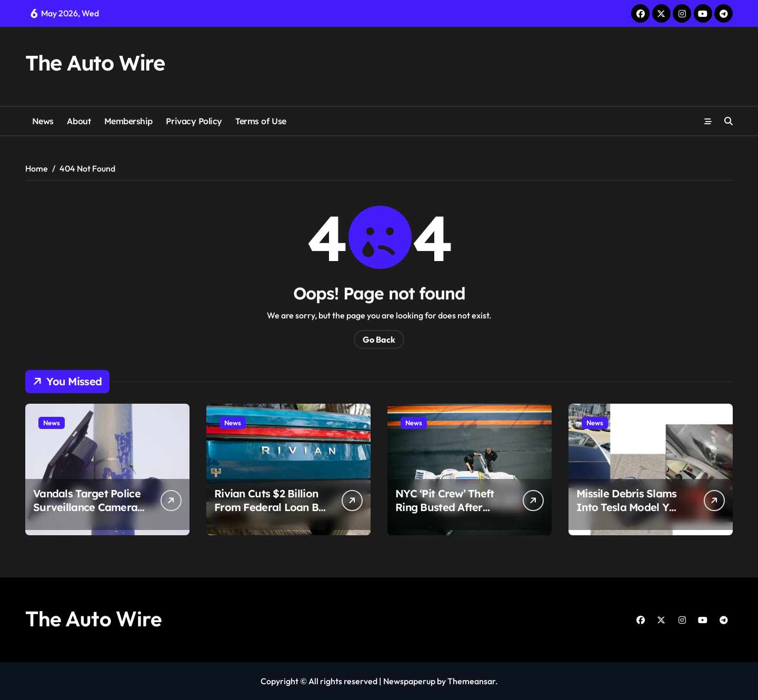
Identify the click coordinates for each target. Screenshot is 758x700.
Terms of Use (261, 121)
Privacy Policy (194, 121)
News (43, 121)
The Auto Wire (95, 63)
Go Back (379, 339)
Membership (128, 121)
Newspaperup (409, 681)
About (79, 121)
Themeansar (471, 681)
